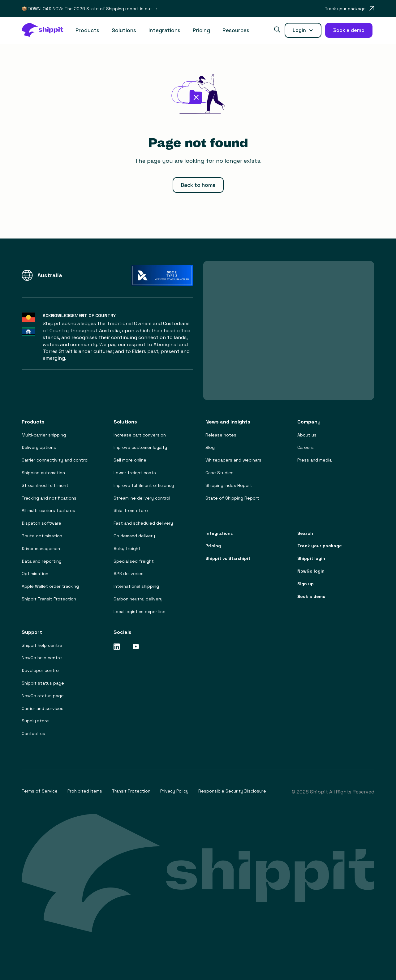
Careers (306, 447)
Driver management (42, 549)
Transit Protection (131, 791)
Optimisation (35, 574)
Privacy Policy (174, 791)
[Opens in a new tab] (350, 9)
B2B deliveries (129, 574)
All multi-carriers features (48, 511)
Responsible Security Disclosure (232, 791)
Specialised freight (134, 561)
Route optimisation (42, 536)
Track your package (320, 546)
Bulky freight (127, 549)
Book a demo (311, 597)
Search (305, 533)
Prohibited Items (85, 791)
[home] (45, 30)
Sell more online (130, 460)
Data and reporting (42, 561)
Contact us (33, 734)
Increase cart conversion (140, 435)
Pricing (201, 30)
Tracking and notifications (49, 498)
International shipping (136, 586)
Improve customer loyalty (140, 447)
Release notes (221, 435)
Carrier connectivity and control (55, 460)
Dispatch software (41, 523)
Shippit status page (43, 683)
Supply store (35, 721)
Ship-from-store (131, 511)
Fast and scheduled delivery (143, 523)
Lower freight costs (135, 473)
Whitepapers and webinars (233, 460)
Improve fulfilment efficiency (144, 486)
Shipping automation (43, 473)
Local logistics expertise (140, 612)
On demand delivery (134, 536)
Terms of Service (40, 791)
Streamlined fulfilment (45, 486)
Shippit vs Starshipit (228, 559)
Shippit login (311, 559)
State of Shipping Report (232, 498)
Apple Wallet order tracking (50, 586)
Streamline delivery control (142, 498)
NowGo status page (43, 696)
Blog (210, 447)
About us (307, 435)
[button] (87, 30)
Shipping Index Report (229, 486)
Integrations (164, 30)
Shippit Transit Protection (49, 599)
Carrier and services (43, 709)
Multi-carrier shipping (44, 435)
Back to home (198, 185)
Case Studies (220, 473)
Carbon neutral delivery (138, 599)
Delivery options (39, 447)
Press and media (314, 460)
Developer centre (40, 671)
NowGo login (311, 571)
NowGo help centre (42, 658)
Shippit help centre (42, 645)
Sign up (306, 584)
